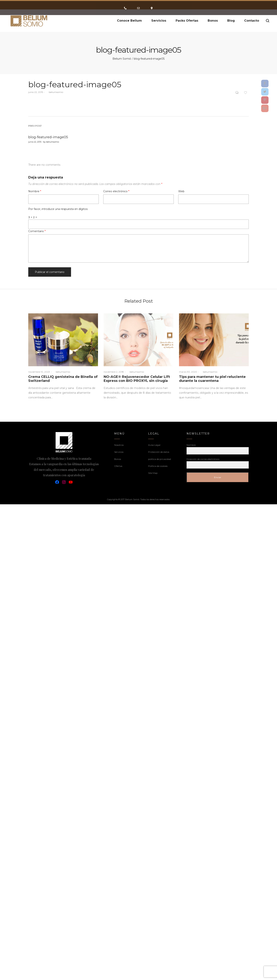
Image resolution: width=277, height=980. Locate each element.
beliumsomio (54, 92)
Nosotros (119, 445)
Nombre (35, 191)
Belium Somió (122, 59)
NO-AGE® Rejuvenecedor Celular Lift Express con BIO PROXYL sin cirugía (137, 379)
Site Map (153, 473)
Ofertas (118, 466)
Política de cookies (158, 466)
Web (181, 191)
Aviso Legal (154, 445)
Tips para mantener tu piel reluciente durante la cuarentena (212, 379)
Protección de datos (159, 452)
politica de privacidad (160, 459)
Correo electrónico (116, 191)
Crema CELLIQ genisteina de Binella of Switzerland (63, 379)
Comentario (37, 231)
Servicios (119, 452)
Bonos (118, 459)
